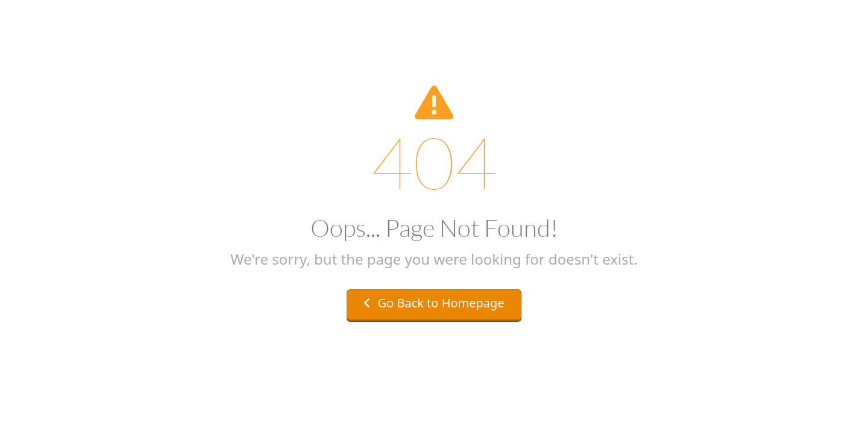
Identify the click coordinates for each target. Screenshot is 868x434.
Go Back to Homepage (434, 303)
